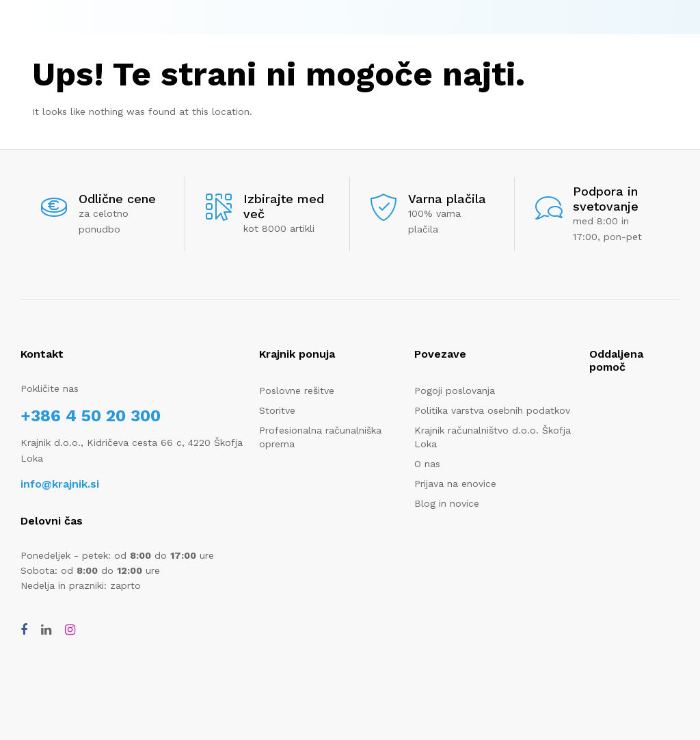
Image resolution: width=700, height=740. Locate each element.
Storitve (277, 410)
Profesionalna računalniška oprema (320, 437)
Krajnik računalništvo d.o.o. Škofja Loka (493, 437)
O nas (427, 464)
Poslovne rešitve (297, 391)
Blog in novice (447, 503)
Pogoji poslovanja (455, 391)
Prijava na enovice (455, 484)
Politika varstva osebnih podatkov (492, 410)
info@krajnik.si (60, 484)
